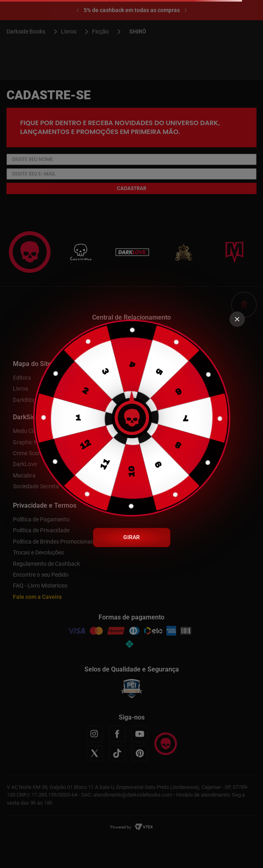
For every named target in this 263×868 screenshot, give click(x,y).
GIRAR (131, 537)
